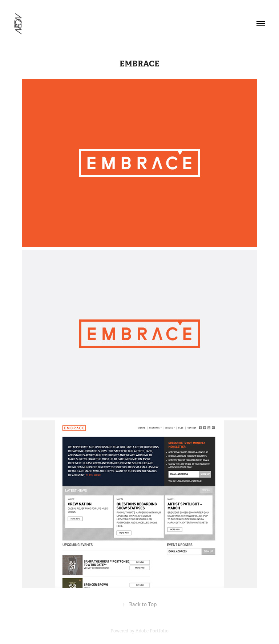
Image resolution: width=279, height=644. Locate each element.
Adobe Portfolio (152, 631)
